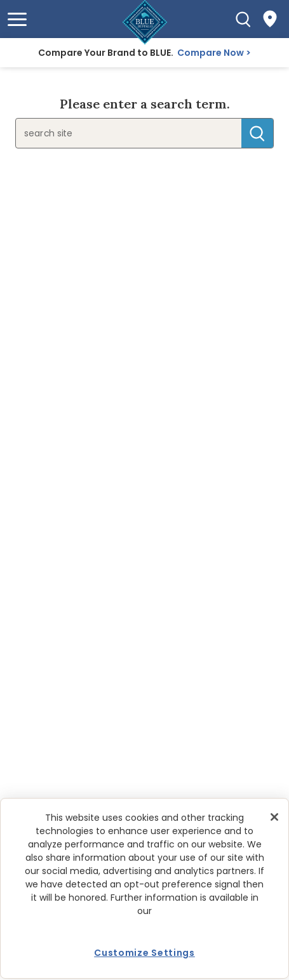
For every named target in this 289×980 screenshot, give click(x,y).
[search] (111, 133)
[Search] (243, 19)
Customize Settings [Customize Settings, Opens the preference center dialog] (144, 953)
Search (257, 133)
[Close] (274, 817)
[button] (17, 19)
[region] (144, 888)
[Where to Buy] (270, 19)
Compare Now (211, 53)
